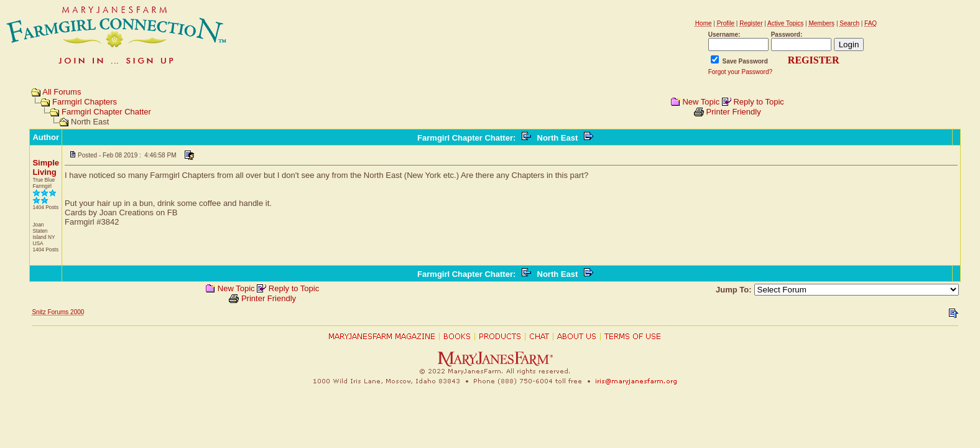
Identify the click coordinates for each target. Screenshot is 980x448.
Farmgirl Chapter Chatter (106, 112)
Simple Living (46, 167)
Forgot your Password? (740, 72)
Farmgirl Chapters (85, 102)
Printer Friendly (734, 112)
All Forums (62, 92)
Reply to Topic (758, 102)
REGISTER (814, 60)
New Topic (701, 102)
